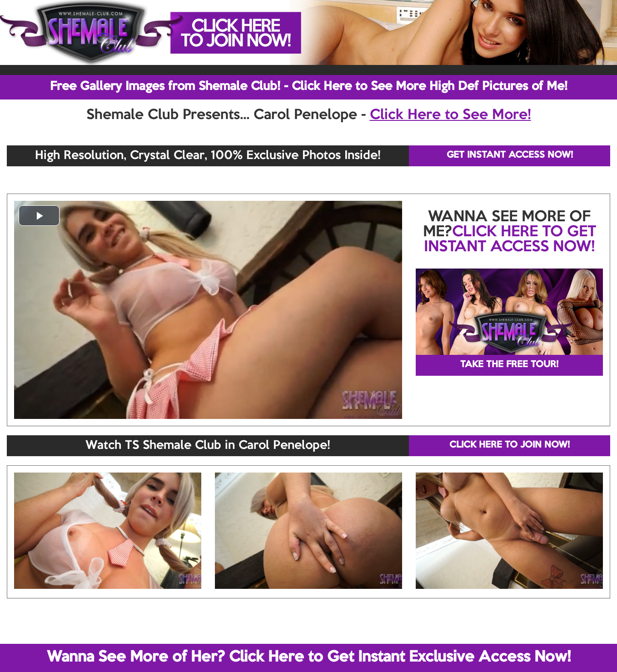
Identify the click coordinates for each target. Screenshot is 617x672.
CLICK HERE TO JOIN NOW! (510, 445)
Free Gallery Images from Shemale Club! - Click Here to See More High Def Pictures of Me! (309, 87)
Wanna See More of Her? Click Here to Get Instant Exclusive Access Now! (309, 657)
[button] (39, 216)
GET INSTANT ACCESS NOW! (510, 155)
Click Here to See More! (450, 115)
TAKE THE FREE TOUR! (509, 365)
